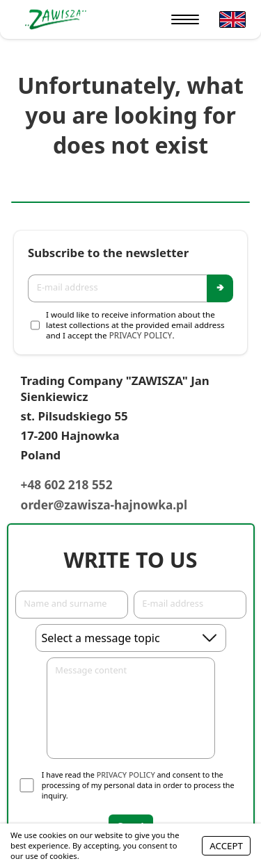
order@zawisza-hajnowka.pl (104, 505)
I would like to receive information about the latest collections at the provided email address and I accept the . (135, 325)
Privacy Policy (141, 335)
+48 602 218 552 (67, 485)
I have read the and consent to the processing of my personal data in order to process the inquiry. (138, 785)
